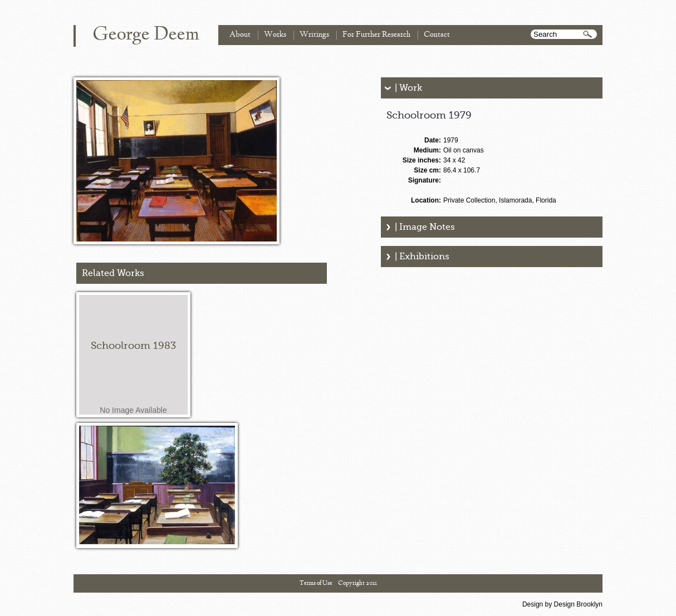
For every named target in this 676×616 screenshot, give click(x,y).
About (240, 35)
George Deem (146, 35)
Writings (314, 35)
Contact (437, 35)
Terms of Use (316, 583)
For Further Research (376, 35)
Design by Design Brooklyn (562, 604)
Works (275, 35)
